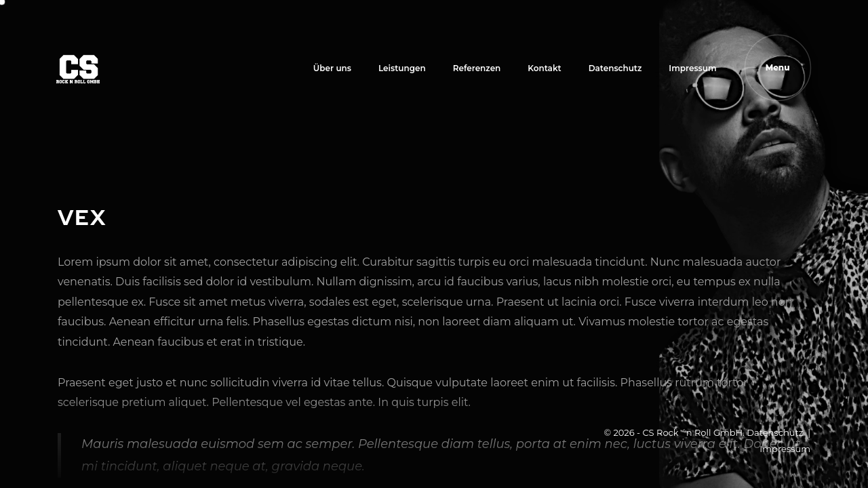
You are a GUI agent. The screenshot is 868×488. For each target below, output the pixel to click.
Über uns (332, 68)
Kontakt (544, 68)
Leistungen (402, 68)
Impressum (692, 68)
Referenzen (477, 68)
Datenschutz (615, 68)
